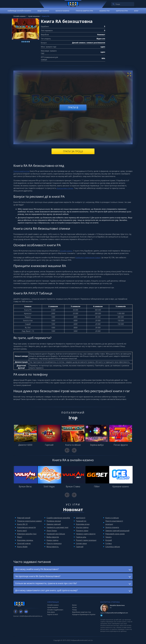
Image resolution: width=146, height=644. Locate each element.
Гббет (97, 486)
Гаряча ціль (81, 537)
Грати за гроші (73, 151)
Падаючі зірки (82, 531)
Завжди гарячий (54, 524)
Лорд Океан (52, 531)
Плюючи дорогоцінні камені (29, 521)
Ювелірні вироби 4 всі (27, 534)
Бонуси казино (62, 11)
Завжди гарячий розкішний (117, 531)
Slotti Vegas (49, 486)
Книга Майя (22, 547)
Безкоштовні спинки (65, 188)
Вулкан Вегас (25, 486)
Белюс (74, 605)
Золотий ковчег (24, 543)
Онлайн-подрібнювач (55, 610)
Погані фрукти (121, 445)
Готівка (109, 543)
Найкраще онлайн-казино (19, 11)
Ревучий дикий (24, 518)
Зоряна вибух (97, 445)
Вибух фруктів (53, 537)
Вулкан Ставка (73, 486)
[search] (114, 4)
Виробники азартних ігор (81, 612)
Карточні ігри (122, 11)
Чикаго (108, 537)
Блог (136, 11)
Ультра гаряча (82, 527)
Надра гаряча (52, 540)
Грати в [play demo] (73, 107)
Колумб (109, 540)
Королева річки (83, 524)
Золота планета (112, 527)
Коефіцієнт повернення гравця (88, 257)
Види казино (43, 11)
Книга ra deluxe (73, 445)
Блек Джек (51, 612)
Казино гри (104, 11)
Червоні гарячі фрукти (86, 534)
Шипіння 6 (81, 518)
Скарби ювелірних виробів (58, 518)
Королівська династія (26, 527)
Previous (67, 450)
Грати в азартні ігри (84, 11)
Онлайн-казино (66, 251)
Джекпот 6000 (25, 445)
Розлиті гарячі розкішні (86, 540)
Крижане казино (121, 486)
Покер (74, 610)
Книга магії (22, 531)
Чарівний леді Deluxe (56, 534)
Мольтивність (53, 547)
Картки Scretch (53, 614)
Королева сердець (25, 540)
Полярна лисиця (54, 521)
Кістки (74, 607)
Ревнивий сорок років (115, 534)
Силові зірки (81, 543)
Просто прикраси (54, 543)
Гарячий (49, 445)
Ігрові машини (53, 607)
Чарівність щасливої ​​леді (57, 527)
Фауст (20, 537)
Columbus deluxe (113, 547)
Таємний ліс (81, 521)
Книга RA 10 (22, 524)
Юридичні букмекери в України (84, 614)
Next (74, 450)
